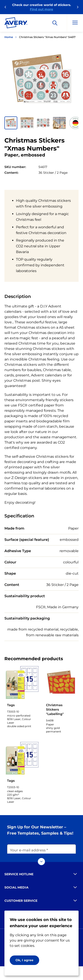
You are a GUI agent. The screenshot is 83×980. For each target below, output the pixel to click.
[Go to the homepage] (16, 24)
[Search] (55, 23)
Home (9, 37)
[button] (11, 123)
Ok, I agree (24, 960)
